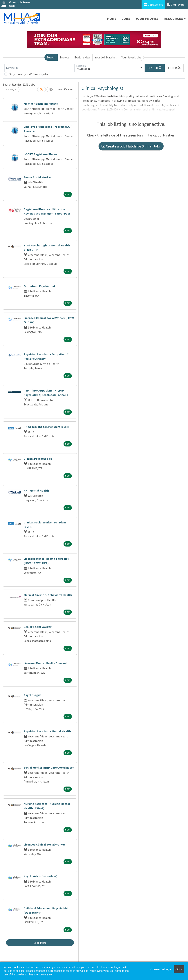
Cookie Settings (161, 969)
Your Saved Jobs (131, 57)
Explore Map (82, 57)
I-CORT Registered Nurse (40, 154)
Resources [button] (173, 19)
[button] (174, 68)
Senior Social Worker (38, 177)
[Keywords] (39, 68)
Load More (40, 943)
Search (51, 57)
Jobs (126, 19)
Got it (179, 969)
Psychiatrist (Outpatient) (41, 876)
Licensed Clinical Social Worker (44, 844)
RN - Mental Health (36, 490)
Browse (65, 57)
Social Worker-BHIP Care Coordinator (49, 767)
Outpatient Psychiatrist (39, 286)
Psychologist (33, 695)
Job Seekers (153, 4)
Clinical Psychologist (38, 459)
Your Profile (147, 19)
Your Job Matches (106, 57)
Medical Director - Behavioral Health (48, 595)
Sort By (10, 89)
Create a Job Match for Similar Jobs (131, 146)
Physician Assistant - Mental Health (47, 731)
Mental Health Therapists (41, 104)
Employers (176, 4)
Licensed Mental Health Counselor (47, 663)
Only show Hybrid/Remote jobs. (29, 74)
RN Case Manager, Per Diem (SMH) (46, 427)
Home (112, 19)
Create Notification (61, 89)
